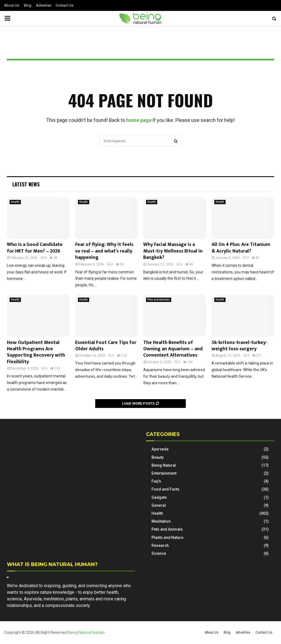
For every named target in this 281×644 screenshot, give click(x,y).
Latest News (26, 184)
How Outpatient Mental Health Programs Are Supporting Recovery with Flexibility (36, 352)
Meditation (161, 521)
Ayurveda (160, 449)
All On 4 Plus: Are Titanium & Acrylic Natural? (241, 248)
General (159, 505)
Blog (28, 5)
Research (160, 545)
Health (15, 202)
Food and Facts (165, 489)
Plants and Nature (167, 537)
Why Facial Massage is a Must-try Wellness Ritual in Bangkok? (173, 251)
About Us (12, 5)
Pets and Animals (159, 300)
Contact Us (64, 5)
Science (159, 553)
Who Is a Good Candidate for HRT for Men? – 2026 (35, 248)
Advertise (43, 5)
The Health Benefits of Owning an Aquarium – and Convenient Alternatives (173, 349)
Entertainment (164, 473)
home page (139, 120)
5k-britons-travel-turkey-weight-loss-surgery (239, 346)
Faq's (156, 481)
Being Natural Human (86, 632)
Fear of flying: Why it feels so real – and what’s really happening (104, 251)
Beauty (158, 457)
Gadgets (159, 497)
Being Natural (164, 465)
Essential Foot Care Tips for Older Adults (106, 346)
